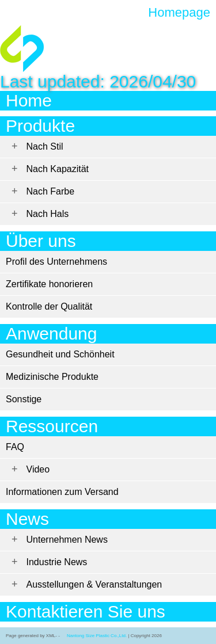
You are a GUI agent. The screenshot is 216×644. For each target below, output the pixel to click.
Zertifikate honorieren (49, 284)
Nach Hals (48, 214)
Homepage (179, 13)
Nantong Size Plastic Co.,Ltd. (97, 636)
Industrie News (57, 562)
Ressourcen (52, 426)
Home (29, 100)
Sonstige (24, 399)
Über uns (41, 241)
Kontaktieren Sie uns (86, 611)
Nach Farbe (51, 191)
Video (38, 469)
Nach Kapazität (58, 169)
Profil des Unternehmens (56, 262)
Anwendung (51, 334)
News (27, 519)
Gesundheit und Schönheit (60, 354)
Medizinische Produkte (52, 377)
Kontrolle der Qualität (49, 306)
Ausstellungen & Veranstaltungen (94, 584)
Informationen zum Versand (62, 492)
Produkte (40, 126)
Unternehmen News (67, 540)
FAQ (15, 447)
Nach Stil (45, 146)
